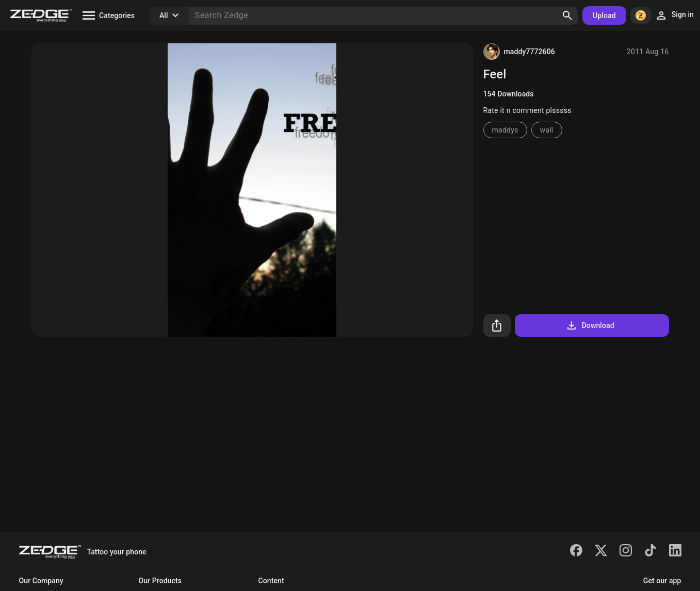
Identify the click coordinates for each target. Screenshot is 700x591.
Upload (604, 15)
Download (590, 325)
